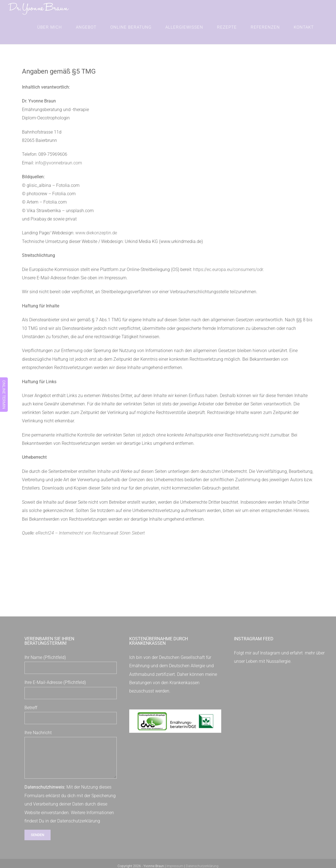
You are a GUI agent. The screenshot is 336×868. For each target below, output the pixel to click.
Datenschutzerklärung (79, 821)
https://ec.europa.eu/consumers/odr (228, 269)
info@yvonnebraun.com (59, 163)
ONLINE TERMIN (4, 395)
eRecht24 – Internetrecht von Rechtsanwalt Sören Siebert (90, 533)
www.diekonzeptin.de (96, 233)
